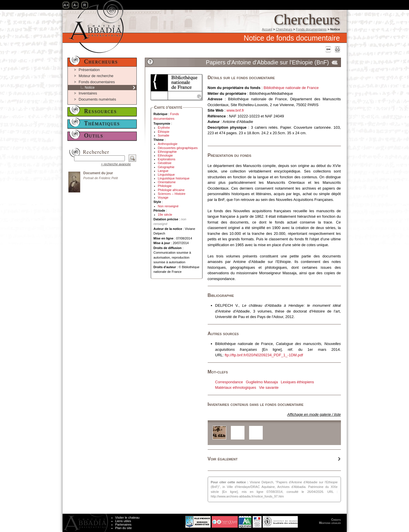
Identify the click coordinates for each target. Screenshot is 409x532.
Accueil (267, 29)
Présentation (89, 70)
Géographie (166, 167)
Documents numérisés (97, 99)
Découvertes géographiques (178, 148)
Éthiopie (164, 132)
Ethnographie (167, 152)
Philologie (165, 186)
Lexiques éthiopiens (297, 382)
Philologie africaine (171, 190)
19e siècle (165, 215)
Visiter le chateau (127, 518)
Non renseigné (168, 206)
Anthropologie (168, 144)
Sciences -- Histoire (172, 194)
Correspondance (229, 382)
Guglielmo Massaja (262, 382)
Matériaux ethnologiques (236, 387)
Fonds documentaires (311, 29)
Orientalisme (167, 182)
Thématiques (102, 123)
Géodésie (165, 163)
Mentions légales (330, 523)
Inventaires (88, 93)
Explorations (167, 159)
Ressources (101, 111)
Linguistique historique (174, 178)
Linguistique (166, 175)
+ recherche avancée (116, 164)
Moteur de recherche (96, 76)
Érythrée (164, 128)
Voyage (163, 197)
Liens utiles (123, 521)
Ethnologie (165, 155)
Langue (163, 171)
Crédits (336, 520)
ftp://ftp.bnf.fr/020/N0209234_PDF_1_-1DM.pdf (264, 355)
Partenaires (123, 524)
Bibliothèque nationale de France (291, 88)
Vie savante (269, 387)
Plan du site (124, 528)
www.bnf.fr (235, 110)
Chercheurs (284, 29)
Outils (94, 135)
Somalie (164, 135)
